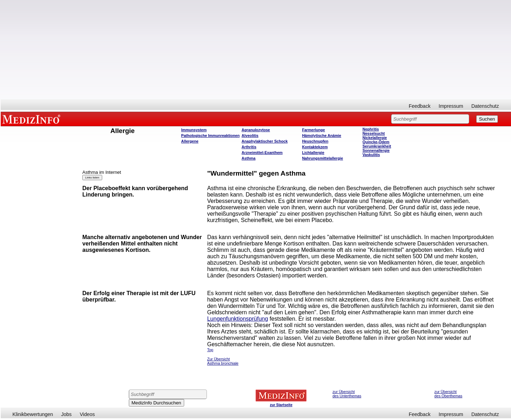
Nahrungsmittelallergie (322, 158)
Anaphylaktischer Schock (265, 141)
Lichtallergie (313, 153)
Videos (87, 414)
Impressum (451, 106)
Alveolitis (250, 136)
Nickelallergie (375, 138)
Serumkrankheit (377, 146)
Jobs (66, 414)
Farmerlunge (314, 130)
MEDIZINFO (33, 119)
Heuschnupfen (315, 141)
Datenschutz (485, 106)
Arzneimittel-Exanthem (262, 153)
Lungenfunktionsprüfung (238, 319)
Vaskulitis (371, 155)
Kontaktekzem (315, 147)
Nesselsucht (373, 133)
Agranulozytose (256, 130)
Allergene (190, 141)
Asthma (249, 158)
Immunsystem (194, 130)
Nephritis (370, 129)
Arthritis (249, 147)
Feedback (420, 106)
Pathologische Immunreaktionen (211, 136)
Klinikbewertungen (33, 414)
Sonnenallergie (376, 150)
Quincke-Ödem (376, 142)
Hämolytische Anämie (322, 136)
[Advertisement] (256, 50)
